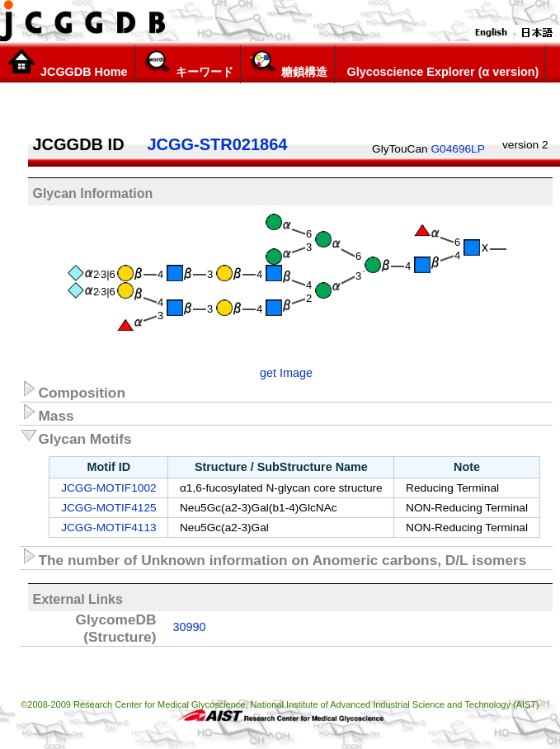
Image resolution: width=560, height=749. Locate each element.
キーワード (188, 64)
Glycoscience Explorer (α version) (440, 64)
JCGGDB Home (67, 64)
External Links (77, 599)
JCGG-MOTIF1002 (108, 488)
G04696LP (457, 149)
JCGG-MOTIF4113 (108, 528)
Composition (73, 390)
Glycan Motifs (75, 436)
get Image (286, 373)
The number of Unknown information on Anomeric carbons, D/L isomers (273, 558)
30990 (189, 627)
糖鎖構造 (287, 64)
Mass (47, 413)
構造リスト (373, 100)
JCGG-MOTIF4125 (108, 508)
